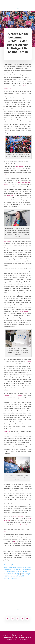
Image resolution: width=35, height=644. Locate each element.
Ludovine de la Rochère (13, 396)
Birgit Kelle (7, 241)
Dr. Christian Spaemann (19, 516)
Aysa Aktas (10, 196)
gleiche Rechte (27, 569)
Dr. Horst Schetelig (26, 525)
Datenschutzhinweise (18, 640)
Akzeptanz (15, 565)
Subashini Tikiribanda (10, 578)
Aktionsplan (7, 565)
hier (7, 175)
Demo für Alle (17, 569)
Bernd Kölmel (24, 311)
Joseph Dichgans (26, 574)
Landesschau (19, 166)
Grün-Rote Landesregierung (13, 571)
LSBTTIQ (7, 576)
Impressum (24, 637)
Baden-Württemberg (10, 567)
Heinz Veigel (7, 432)
